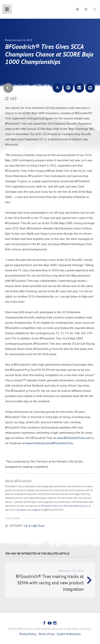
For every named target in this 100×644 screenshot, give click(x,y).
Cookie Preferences (69, 634)
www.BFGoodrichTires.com (74, 438)
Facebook (21, 510)
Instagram (36, 510)
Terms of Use (46, 634)
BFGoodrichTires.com (52, 506)
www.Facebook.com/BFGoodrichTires (49, 443)
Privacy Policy (28, 634)
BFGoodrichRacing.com (76, 506)
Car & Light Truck (34, 526)
